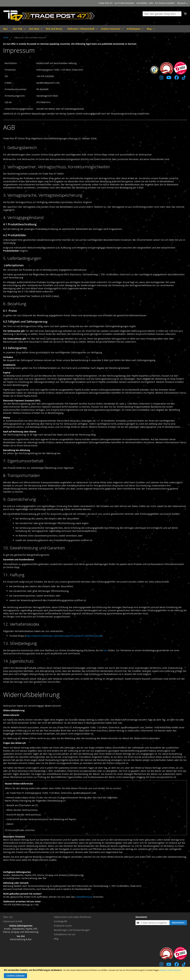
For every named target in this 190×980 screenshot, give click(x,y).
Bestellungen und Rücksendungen (72, 930)
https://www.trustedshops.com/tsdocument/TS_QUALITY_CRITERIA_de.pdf (64, 636)
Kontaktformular (84, 897)
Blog (56, 939)
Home (6, 38)
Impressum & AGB (13, 921)
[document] (95, 973)
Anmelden (142, 3)
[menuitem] (5, 29)
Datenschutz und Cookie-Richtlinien (73, 917)
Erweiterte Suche (63, 926)
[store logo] (49, 16)
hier (105, 650)
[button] (182, 3)
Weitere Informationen (171, 970)
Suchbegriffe (61, 921)
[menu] (95, 29)
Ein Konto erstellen (165, 3)
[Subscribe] (178, 923)
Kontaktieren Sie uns (65, 934)
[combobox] (162, 14)
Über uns (8, 917)
